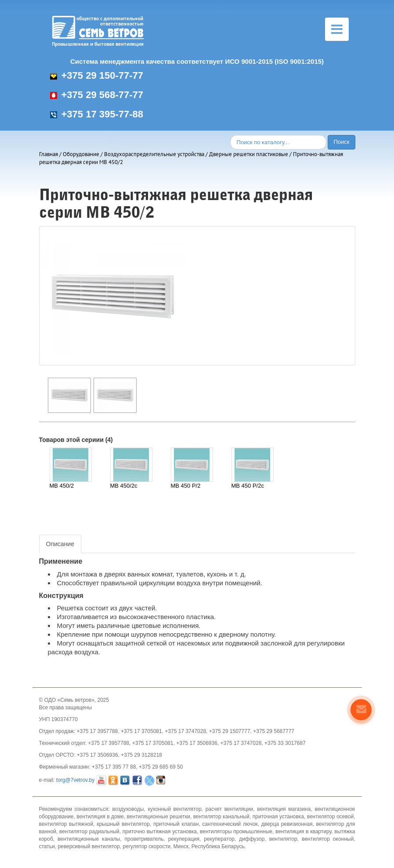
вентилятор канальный (221, 817)
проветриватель (144, 839)
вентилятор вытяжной (66, 824)
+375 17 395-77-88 (97, 114)
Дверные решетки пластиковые (249, 154)
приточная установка (278, 817)
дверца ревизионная (287, 824)
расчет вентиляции (230, 809)
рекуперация (184, 839)
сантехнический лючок (230, 824)
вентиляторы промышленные (236, 832)
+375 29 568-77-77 (97, 95)
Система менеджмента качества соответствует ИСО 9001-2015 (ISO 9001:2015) (197, 61)
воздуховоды (128, 809)
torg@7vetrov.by (75, 780)
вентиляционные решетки (159, 817)
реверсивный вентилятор (89, 846)
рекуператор (219, 839)
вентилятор (283, 839)
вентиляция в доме (100, 817)
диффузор (252, 839)
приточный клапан (176, 824)
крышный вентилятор (123, 824)
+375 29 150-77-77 (97, 75)
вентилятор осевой (330, 817)
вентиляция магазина (284, 809)
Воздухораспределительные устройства (154, 154)
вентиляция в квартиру (303, 832)
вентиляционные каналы (89, 839)
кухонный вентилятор (174, 809)
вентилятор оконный (328, 839)
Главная (49, 154)
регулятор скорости (146, 846)
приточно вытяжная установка (160, 832)
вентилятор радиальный (89, 832)
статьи (47, 846)
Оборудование (81, 154)
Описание (60, 544)
